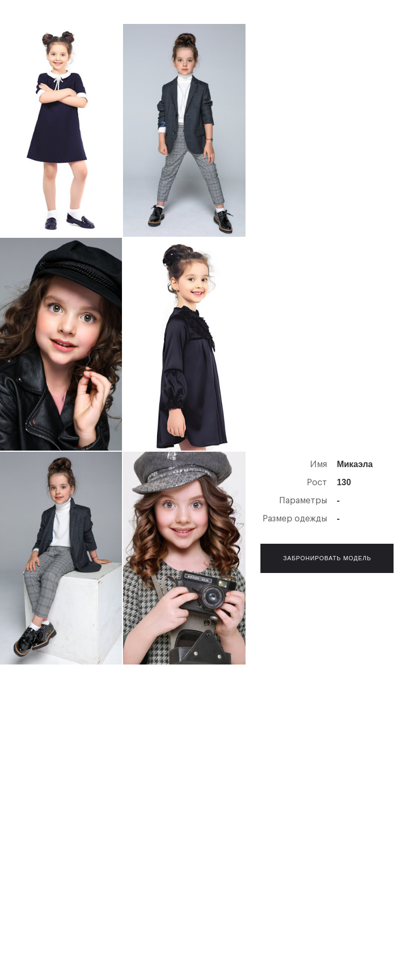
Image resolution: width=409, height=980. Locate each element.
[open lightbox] (61, 130)
